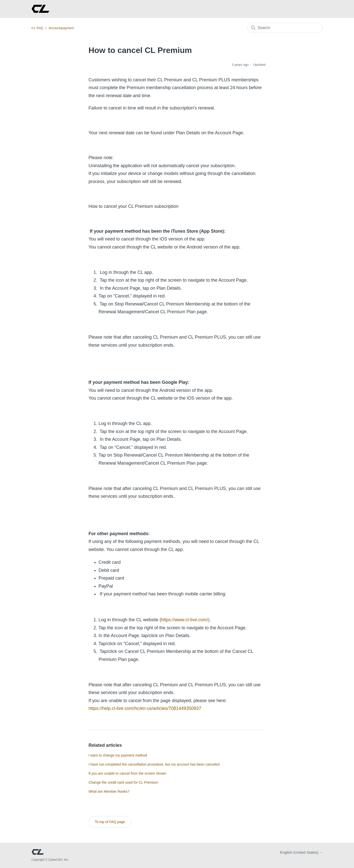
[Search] (285, 28)
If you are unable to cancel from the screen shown (127, 773)
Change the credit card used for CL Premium (123, 782)
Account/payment (61, 28)
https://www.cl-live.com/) (185, 620)
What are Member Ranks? (109, 791)
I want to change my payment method (118, 755)
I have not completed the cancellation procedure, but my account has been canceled (154, 764)
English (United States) (301, 852)
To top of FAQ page (110, 822)
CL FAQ (37, 28)
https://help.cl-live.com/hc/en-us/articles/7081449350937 (145, 708)
